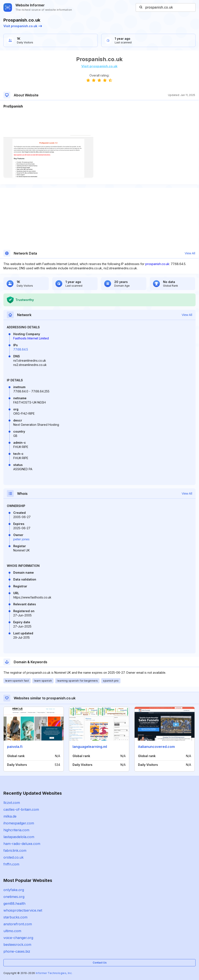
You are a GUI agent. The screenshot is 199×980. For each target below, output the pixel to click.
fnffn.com (11, 864)
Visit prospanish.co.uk (23, 26)
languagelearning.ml (90, 747)
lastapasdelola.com (19, 837)
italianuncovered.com (156, 747)
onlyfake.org (14, 890)
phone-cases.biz (17, 951)
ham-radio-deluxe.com (22, 844)
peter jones (21, 539)
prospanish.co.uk (157, 264)
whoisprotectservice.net (23, 910)
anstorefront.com (18, 924)
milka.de (10, 816)
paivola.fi (15, 747)
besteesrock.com (17, 945)
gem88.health (14, 903)
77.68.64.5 (21, 349)
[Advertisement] (99, 122)
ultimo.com (12, 931)
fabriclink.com (15, 850)
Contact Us (100, 963)
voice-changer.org (18, 938)
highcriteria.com (16, 830)
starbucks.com (15, 917)
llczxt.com (12, 803)
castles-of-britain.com (21, 809)
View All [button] (190, 253)
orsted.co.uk (13, 857)
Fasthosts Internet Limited (31, 338)
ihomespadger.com (19, 823)
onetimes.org (14, 897)
